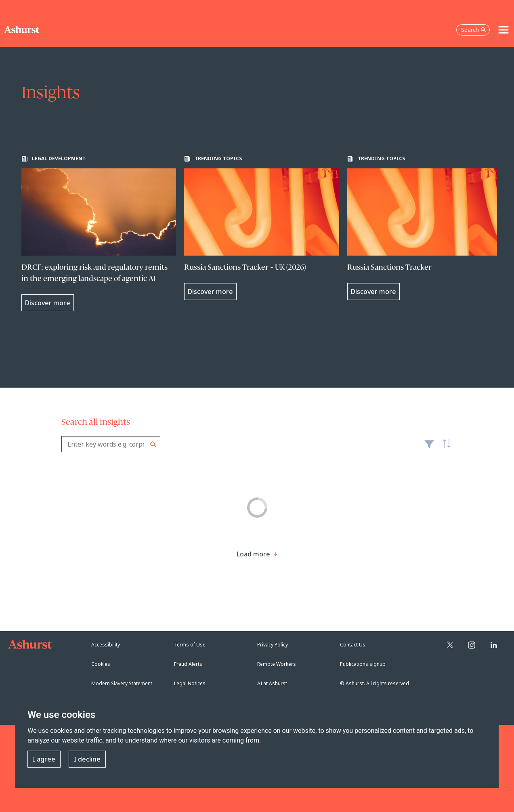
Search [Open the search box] (474, 30)
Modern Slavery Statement (122, 683)
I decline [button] (87, 759)
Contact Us (353, 645)
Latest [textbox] (445, 448)
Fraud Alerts (188, 664)
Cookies (101, 664)
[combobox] (111, 444)
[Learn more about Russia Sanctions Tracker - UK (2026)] (262, 228)
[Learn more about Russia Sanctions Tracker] (425, 228)
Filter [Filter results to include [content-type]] (429, 447)
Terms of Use (190, 645)
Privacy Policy (273, 645)
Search (153, 444)
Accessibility (106, 645)
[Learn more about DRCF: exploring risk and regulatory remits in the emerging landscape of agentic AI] (99, 233)
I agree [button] (44, 759)
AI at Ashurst (272, 683)
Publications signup (363, 664)
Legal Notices (190, 683)
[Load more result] (253, 554)
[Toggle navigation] (504, 30)
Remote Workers (277, 664)
